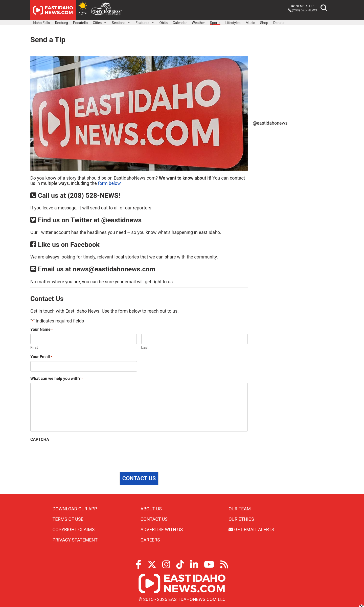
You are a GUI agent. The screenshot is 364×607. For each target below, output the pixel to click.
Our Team (240, 509)
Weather (198, 23)
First (34, 348)
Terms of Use (68, 519)
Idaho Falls (41, 23)
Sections (121, 21)
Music (250, 23)
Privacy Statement (75, 540)
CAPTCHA (40, 439)
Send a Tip (302, 6)
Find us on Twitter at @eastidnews (86, 220)
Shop (264, 23)
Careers (150, 540)
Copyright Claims (74, 529)
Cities (100, 21)
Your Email (41, 357)
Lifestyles (233, 23)
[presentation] (69, 454)
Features (145, 21)
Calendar (180, 23)
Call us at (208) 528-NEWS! (75, 196)
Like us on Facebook (65, 245)
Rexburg (62, 23)
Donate (279, 23)
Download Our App (75, 509)
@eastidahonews (270, 123)
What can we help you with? (56, 378)
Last (145, 348)
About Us (151, 509)
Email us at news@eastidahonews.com (93, 269)
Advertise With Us (162, 529)
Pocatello (80, 23)
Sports (215, 23)
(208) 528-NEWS (302, 10)
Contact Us (154, 519)
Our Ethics (241, 519)
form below (109, 183)
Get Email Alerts (251, 529)
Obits (164, 23)
